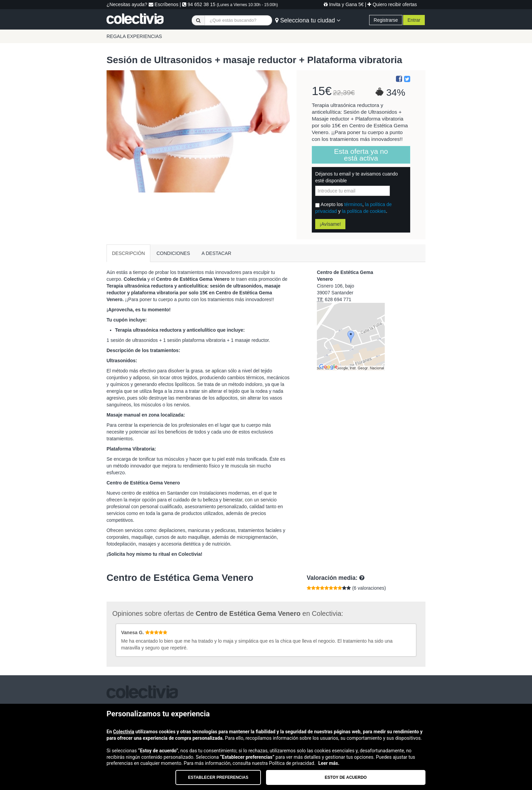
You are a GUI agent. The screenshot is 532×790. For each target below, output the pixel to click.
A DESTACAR (216, 253)
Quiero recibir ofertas (392, 4)
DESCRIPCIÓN (128, 253)
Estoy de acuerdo (346, 777)
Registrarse (386, 20)
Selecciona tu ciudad (308, 20)
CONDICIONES (173, 253)
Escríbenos (164, 4)
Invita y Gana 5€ (344, 4)
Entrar (414, 20)
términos (353, 204)
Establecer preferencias (218, 777)
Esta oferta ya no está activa (361, 155)
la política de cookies (364, 211)
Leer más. (329, 763)
